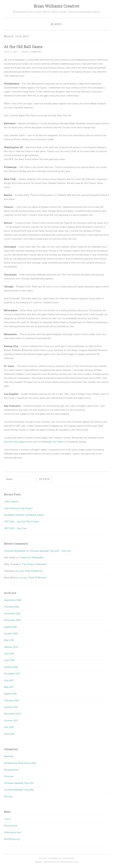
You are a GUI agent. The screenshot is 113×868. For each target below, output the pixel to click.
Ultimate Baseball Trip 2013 (19, 783)
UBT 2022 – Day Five (15, 528)
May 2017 (9, 687)
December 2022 (12, 613)
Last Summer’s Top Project (18, 508)
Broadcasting (11, 770)
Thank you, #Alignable (32, 557)
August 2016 (10, 694)
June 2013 (9, 734)
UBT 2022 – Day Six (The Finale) (21, 521)
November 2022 (12, 620)
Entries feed (11, 826)
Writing (8, 796)
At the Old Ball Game (23, 46)
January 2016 (11, 707)
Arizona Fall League (15, 442)
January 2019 (11, 647)
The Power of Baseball (34, 564)
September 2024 (13, 600)
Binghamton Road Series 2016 (20, 763)
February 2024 (12, 607)
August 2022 (10, 627)
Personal (9, 776)
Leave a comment (31, 52)
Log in (7, 819)
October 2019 (11, 633)
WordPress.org (12, 839)
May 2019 (9, 640)
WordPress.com (69, 862)
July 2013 (9, 727)
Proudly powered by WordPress (56, 858)
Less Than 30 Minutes (31, 571)
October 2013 (11, 720)
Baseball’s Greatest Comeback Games (24, 515)
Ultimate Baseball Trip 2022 (19, 790)
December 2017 (12, 674)
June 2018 (9, 660)
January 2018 (11, 667)
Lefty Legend (11, 501)
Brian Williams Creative (56, 6)
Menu (58, 24)
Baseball (9, 756)
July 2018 (9, 653)
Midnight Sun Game (53, 442)
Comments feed (13, 832)
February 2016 (11, 700)
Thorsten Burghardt (15, 551)
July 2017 (9, 680)
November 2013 (12, 714)
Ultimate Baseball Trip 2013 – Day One (50, 551)
